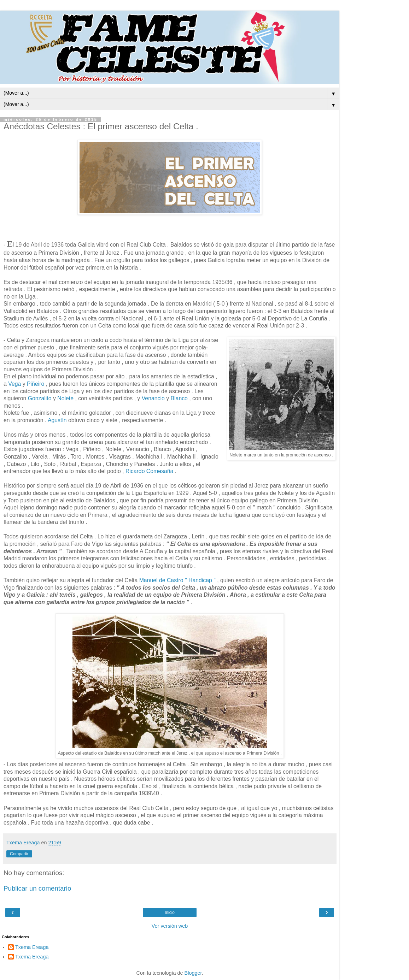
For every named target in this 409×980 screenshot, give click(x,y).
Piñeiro (36, 384)
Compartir (19, 854)
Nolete (66, 398)
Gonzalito (40, 398)
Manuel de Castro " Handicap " (178, 580)
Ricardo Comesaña (150, 471)
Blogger (193, 973)
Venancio (153, 398)
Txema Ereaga (32, 947)
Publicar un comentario (37, 888)
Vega (15, 384)
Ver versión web (170, 926)
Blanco (180, 398)
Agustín (57, 420)
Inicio (170, 913)
